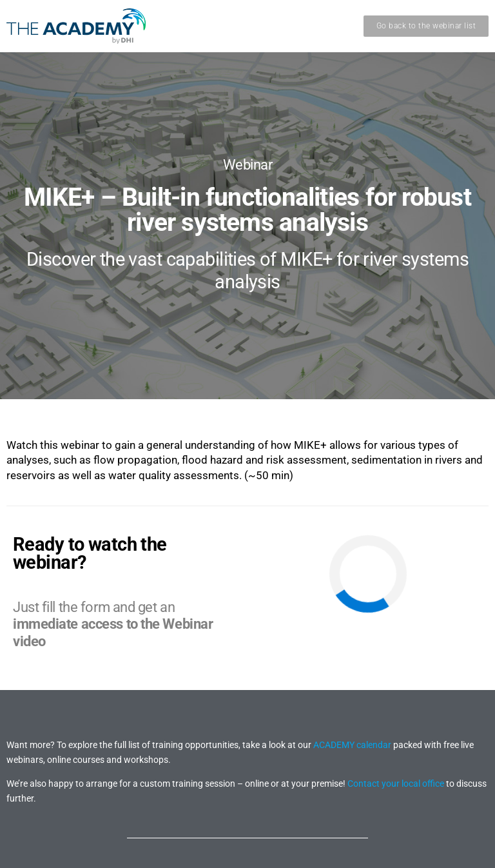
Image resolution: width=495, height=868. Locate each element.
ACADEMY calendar (352, 745)
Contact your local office (396, 784)
